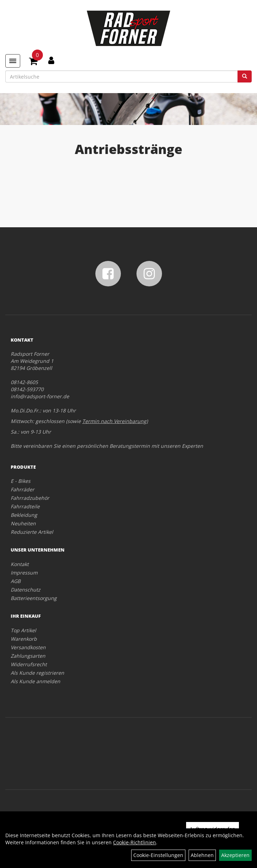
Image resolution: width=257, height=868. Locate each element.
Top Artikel (23, 630)
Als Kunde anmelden (35, 681)
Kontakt (20, 564)
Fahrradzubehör (30, 498)
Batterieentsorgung (34, 598)
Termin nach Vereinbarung (114, 421)
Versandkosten (28, 647)
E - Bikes (21, 481)
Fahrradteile (25, 506)
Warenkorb (24, 639)
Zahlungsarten (28, 656)
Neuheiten (23, 523)
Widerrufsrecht (29, 664)
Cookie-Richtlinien (135, 842)
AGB (16, 581)
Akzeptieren (235, 855)
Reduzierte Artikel (32, 532)
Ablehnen (202, 855)
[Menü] (13, 61)
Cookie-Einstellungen (158, 855)
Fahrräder (23, 489)
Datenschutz (26, 590)
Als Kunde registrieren (37, 673)
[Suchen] (245, 76)
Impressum (24, 573)
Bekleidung (24, 515)
